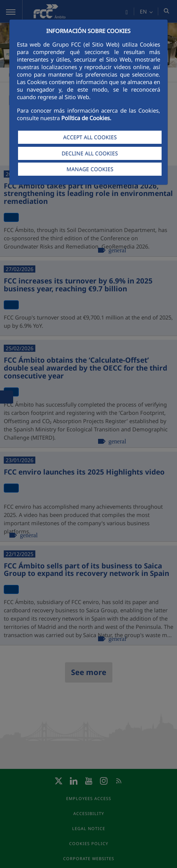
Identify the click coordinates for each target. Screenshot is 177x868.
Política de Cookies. (86, 118)
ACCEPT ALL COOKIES (90, 137)
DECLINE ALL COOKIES (90, 153)
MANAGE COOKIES (90, 169)
